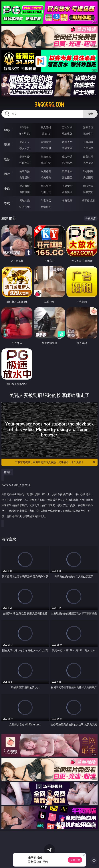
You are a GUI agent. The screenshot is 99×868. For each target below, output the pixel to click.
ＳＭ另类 (88, 148)
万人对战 (67, 127)
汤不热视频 (88, 200)
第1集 (7, 472)
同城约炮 (25, 200)
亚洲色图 (46, 171)
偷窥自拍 (25, 171)
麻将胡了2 (25, 134)
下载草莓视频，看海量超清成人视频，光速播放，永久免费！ (55, 462)
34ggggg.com (49, 104)
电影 (7, 159)
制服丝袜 (25, 163)
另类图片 (88, 177)
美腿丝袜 (25, 177)
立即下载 (75, 860)
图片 (7, 174)
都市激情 (25, 186)
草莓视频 (67, 200)
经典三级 (46, 163)
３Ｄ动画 (88, 142)
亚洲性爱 (25, 157)
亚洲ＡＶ (25, 142)
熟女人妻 (25, 148)
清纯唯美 (46, 177)
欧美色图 (67, 171)
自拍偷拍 (46, 142)
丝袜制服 (46, 148)
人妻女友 (67, 186)
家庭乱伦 (46, 186)
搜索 (90, 114)
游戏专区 (88, 127)
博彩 (7, 130)
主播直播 (67, 148)
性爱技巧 (88, 192)
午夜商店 (46, 200)
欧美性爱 (88, 157)
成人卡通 (67, 157)
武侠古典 (88, 186)
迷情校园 (25, 192)
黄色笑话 (67, 192)
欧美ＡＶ (67, 142)
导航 (7, 203)
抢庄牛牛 (88, 134)
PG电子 (24, 127)
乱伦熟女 (67, 163)
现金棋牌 (67, 134)
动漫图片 (88, 171)
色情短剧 (46, 207)
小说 (7, 188)
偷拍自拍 (46, 157)
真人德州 (46, 127)
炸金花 (46, 134)
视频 (7, 145)
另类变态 (88, 163)
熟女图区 (67, 177)
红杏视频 (25, 207)
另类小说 (46, 192)
